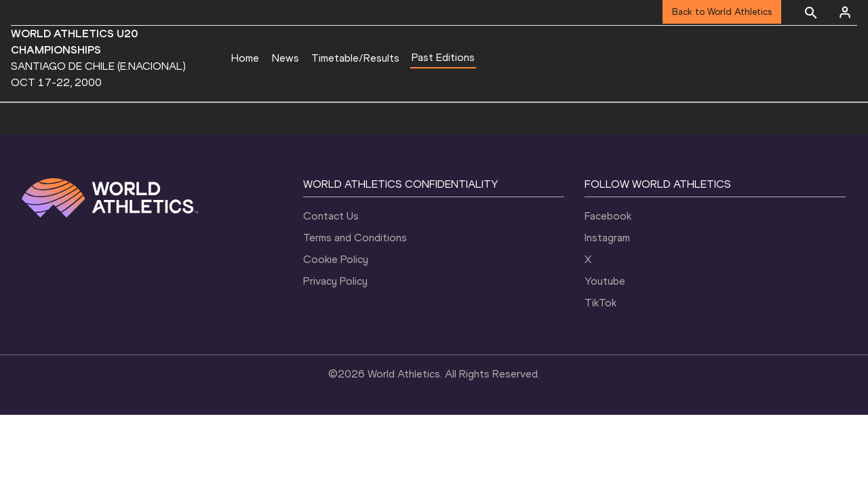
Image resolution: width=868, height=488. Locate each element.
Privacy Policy (335, 281)
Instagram (607, 238)
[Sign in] (845, 12)
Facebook (608, 216)
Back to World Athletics (722, 12)
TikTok (600, 303)
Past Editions (443, 57)
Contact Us (331, 216)
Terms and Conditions (355, 238)
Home (245, 58)
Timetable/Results (355, 58)
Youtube (605, 281)
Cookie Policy (336, 259)
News (285, 58)
